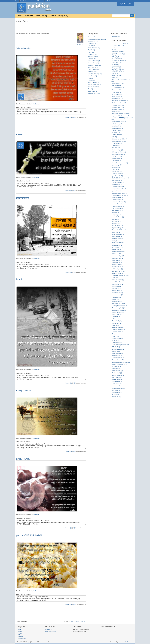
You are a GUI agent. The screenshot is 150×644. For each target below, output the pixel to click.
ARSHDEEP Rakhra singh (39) (121, 114)
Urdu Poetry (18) (93, 91)
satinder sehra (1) (117, 351)
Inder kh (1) (115, 219)
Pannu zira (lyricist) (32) (119, 308)
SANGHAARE (23, 459)
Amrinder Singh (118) (118, 107)
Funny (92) (91, 52)
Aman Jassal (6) (117, 92)
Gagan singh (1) (117, 161)
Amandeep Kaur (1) (118, 99)
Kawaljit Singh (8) (117, 265)
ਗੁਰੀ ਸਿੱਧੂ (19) (116, 56)
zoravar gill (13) (116, 397)
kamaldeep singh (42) (118, 256)
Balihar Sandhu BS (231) (119, 122)
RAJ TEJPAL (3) (117, 319)
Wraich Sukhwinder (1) (119, 388)
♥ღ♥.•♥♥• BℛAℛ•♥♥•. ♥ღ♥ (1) (121, 116)
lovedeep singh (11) (118, 273)
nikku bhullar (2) (117, 299)
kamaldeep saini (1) (118, 258)
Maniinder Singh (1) (118, 284)
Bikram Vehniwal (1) (118, 130)
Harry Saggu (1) (117, 215)
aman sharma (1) (117, 94)
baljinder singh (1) (117, 124)
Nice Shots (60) (92, 76)
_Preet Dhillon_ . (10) (118, 45)
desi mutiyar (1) (116, 148)
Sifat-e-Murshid (24, 48)
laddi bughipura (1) (117, 269)
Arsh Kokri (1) (116, 112)
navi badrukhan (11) (118, 295)
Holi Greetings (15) (93, 63)
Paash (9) (91, 78)
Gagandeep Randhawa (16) (120, 163)
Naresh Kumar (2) (117, 291)
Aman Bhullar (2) (117, 96)
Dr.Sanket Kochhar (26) (119, 154)
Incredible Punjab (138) (95, 65)
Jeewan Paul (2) (117, 249)
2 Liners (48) (92, 37)
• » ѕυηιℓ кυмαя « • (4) (118, 88)
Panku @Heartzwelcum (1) (120, 306)
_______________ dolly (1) (120, 43)
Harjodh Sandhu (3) (118, 200)
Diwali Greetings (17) (94, 48)
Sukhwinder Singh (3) (118, 375)
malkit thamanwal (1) (118, 280)
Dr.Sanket (80, 44)
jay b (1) (114, 241)
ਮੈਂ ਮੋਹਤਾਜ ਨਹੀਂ (23, 198)
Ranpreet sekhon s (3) (118, 330)
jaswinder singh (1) (117, 239)
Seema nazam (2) (117, 356)
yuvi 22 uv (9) (116, 390)
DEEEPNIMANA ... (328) (119, 141)
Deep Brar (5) (116, 145)
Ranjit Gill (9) (116, 325)
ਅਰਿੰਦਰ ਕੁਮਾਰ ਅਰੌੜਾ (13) (119, 60)
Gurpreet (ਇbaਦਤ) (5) (118, 187)
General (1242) (92, 54)
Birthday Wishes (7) (93, 41)
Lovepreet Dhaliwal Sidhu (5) (120, 275)
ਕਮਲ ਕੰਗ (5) (115, 65)
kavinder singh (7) (117, 262)
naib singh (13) (116, 288)
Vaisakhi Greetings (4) (94, 93)
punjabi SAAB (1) (117, 314)
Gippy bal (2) (116, 169)
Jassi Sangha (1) (117, 236)
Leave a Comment (81, 117)
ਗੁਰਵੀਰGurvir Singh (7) (118, 54)
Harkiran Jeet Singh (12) (119, 202)
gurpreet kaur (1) (117, 191)
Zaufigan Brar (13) (117, 392)
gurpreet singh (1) (117, 184)
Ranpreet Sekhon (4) (118, 327)
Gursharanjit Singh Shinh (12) (120, 195)
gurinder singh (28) (117, 176)
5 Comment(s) (68, 272)
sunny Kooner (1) (117, 377)
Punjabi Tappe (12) (93, 87)
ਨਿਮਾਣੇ (19, 279)
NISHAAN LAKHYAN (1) (119, 304)
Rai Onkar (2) (116, 317)
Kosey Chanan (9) (93, 67)
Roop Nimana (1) (117, 343)
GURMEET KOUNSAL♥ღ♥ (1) (121, 178)
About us (53, 16)
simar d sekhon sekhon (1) (120, 364)
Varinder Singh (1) (117, 382)
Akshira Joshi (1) (117, 90)
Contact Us (48, 629)
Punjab (37, 16)
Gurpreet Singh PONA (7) (119, 193)
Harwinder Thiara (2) (118, 217)
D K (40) (114, 137)
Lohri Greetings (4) (93, 69)
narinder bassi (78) (117, 293)
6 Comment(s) (68, 383)
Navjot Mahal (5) (117, 297)
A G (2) (114, 50)
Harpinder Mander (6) (118, 206)
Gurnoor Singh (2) (117, 180)
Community (29, 16)
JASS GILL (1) (116, 232)
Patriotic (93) (92, 80)
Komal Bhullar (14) (117, 267)
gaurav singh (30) (117, 165)
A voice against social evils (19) (97, 39)
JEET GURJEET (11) (118, 243)
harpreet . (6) (116, 213)
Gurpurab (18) (92, 59)
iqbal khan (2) (116, 223)
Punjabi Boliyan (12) (94, 82)
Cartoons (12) (92, 43)
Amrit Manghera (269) (118, 109)
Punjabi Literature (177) (95, 85)
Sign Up (123, 4)
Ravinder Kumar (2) (118, 332)
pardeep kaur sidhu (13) (119, 310)
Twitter (54, 631)
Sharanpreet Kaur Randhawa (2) (121, 362)
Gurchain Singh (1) (117, 174)
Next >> (77, 621)
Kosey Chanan (24, 390)
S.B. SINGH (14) (117, 347)
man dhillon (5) (116, 282)
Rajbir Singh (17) (117, 321)
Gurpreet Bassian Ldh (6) (119, 189)
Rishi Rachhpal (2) (117, 338)
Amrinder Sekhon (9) (118, 105)
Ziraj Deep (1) (116, 395)
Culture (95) (91, 46)
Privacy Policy (63, 16)
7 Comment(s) (68, 191)
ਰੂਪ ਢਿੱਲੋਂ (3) (115, 73)
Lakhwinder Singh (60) (118, 271)
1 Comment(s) (68, 117)
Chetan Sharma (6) (118, 135)
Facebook (48, 631)
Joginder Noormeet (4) (118, 252)
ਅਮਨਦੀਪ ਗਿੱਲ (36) (117, 58)
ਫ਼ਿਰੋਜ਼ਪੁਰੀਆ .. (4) (117, 63)
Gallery (45, 16)
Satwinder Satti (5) (117, 353)
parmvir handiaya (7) (118, 312)
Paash (19, 134)
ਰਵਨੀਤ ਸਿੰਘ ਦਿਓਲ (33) (118, 69)
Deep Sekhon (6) (117, 143)
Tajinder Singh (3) (117, 379)
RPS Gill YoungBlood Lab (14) (121, 345)
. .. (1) (114, 47)
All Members (40, 1)
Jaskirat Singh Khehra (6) (119, 230)
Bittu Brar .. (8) (116, 132)
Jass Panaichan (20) (118, 234)
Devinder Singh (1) (117, 150)
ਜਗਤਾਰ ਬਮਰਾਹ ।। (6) (118, 83)
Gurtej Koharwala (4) (94, 61)
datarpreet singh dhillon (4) (120, 139)
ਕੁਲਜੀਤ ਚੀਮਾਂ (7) (116, 67)
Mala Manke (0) (92, 72)
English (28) (91, 50)
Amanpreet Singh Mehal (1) (120, 101)
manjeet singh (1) (117, 286)
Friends (33, 1)
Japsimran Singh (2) (118, 228)
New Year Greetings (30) (95, 74)
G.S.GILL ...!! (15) (117, 156)
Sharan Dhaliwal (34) (118, 360)
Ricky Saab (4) (116, 334)
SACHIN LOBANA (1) (118, 349)
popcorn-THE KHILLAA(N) (29, 535)
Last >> (83, 621)
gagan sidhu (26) (117, 158)
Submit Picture (116, 36)
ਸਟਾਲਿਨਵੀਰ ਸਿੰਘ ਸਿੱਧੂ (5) (119, 52)
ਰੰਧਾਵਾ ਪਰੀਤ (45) (117, 76)
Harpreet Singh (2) (117, 208)
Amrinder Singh (123, 642)
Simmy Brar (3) (116, 366)
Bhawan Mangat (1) (118, 128)
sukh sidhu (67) (116, 369)
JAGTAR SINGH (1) (118, 226)
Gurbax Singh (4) (117, 171)
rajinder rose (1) (117, 323)
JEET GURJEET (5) (118, 247)
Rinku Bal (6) (116, 336)
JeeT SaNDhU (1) (117, 245)
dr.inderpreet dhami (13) (119, 152)
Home (17, 1)
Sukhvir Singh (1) (117, 373)
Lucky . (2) (115, 278)
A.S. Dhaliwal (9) (117, 86)
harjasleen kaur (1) (117, 197)
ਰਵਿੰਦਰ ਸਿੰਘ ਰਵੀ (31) (118, 71)
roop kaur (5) (116, 340)
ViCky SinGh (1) (117, 384)
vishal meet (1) (116, 386)
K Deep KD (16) (117, 254)
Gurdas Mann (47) (93, 56)
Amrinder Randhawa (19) (119, 103)
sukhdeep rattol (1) (117, 371)
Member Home (25, 1)
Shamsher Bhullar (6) (118, 358)
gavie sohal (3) (116, 167)
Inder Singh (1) (116, 221)
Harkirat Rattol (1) (117, 204)
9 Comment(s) (68, 528)
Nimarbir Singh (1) (117, 301)
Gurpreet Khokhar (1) (118, 182)
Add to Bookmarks (51, 1)
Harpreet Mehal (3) (117, 210)
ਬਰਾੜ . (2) (115, 78)
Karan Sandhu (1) (117, 260)
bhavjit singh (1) (117, 126)
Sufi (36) (90, 89)
